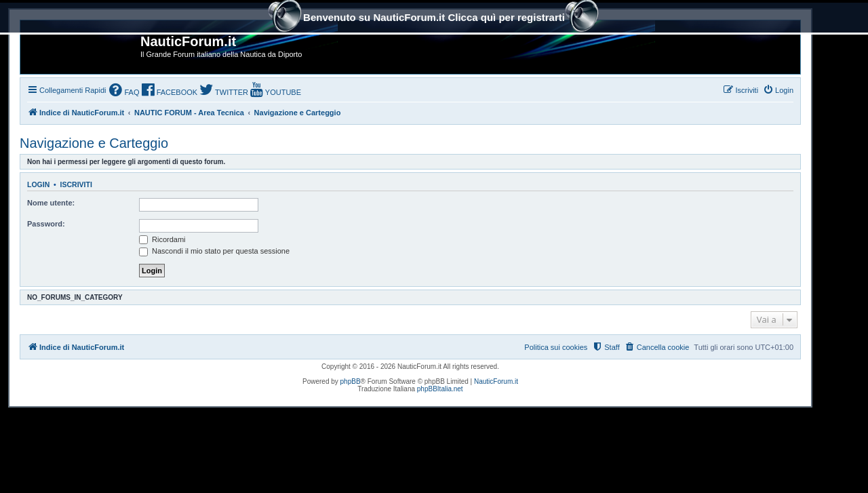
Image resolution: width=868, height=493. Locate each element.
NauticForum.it (496, 381)
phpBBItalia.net (440, 389)
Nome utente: (51, 203)
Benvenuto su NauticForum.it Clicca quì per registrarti (434, 19)
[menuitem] (124, 91)
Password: (46, 224)
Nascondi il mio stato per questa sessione (214, 251)
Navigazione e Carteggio (94, 143)
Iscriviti (76, 184)
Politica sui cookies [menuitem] (556, 347)
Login (38, 184)
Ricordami (162, 239)
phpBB (351, 381)
